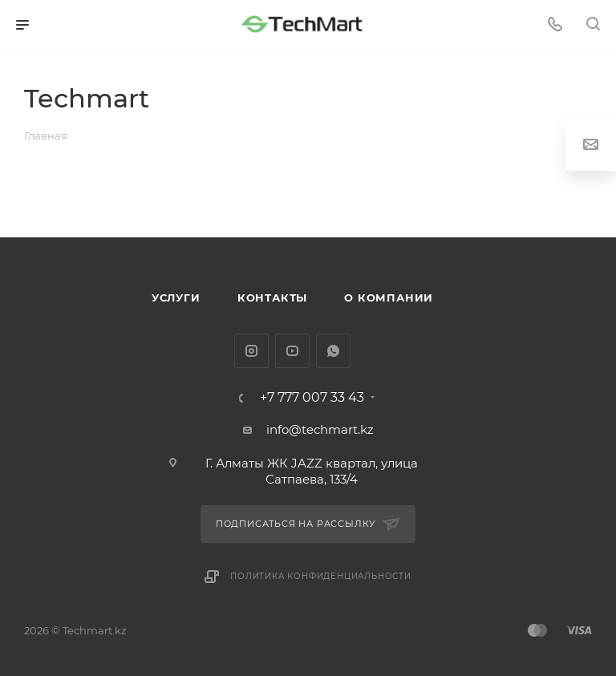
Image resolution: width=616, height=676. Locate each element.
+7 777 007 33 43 (312, 398)
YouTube (292, 351)
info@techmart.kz (320, 429)
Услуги (176, 298)
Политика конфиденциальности (321, 576)
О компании (389, 298)
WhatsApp (333, 351)
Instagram (251, 351)
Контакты (272, 298)
